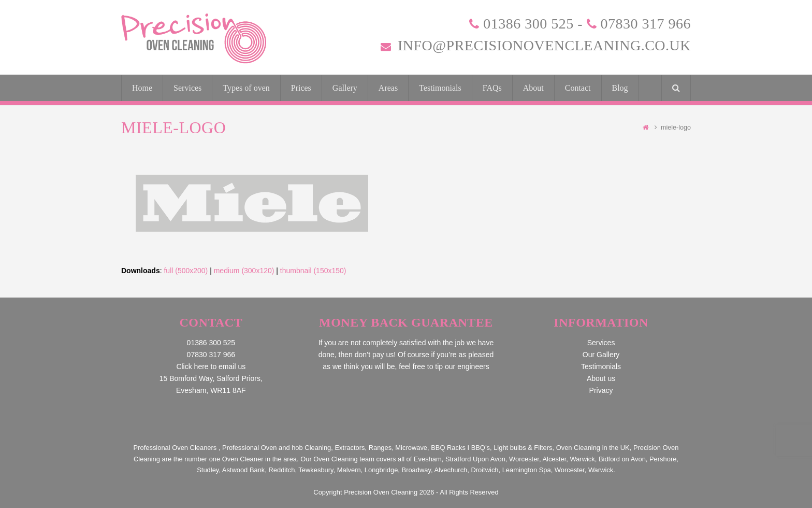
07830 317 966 (646, 24)
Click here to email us (211, 366)
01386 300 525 (528, 24)
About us (601, 378)
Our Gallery (601, 355)
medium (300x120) (244, 271)
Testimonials (601, 366)
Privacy (601, 390)
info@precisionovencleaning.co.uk (544, 45)
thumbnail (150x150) (313, 271)
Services (601, 343)
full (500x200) (186, 271)
